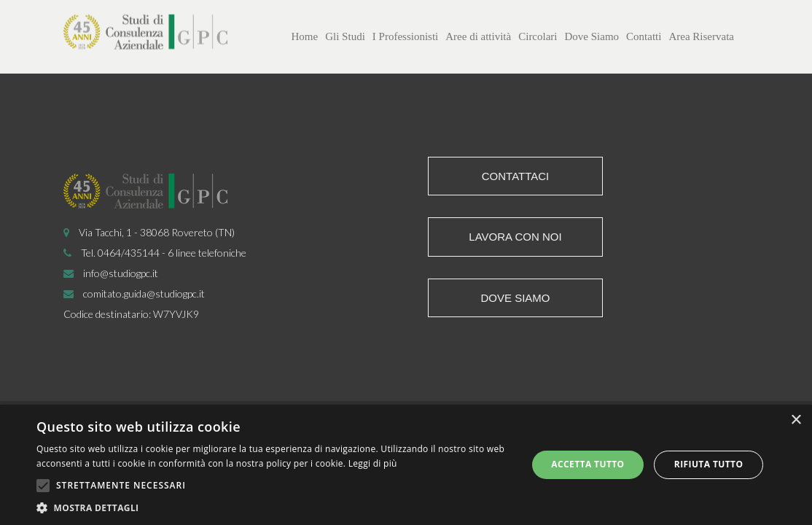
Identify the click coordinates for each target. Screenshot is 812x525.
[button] (274, 507)
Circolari (538, 36)
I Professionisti (405, 36)
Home (305, 36)
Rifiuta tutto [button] (709, 464)
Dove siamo (515, 298)
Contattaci (516, 176)
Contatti (644, 36)
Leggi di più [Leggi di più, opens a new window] (373, 463)
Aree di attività (478, 36)
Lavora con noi (515, 237)
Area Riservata (701, 36)
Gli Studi (345, 36)
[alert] (406, 465)
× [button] (796, 420)
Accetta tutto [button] (587, 464)
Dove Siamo (592, 36)
